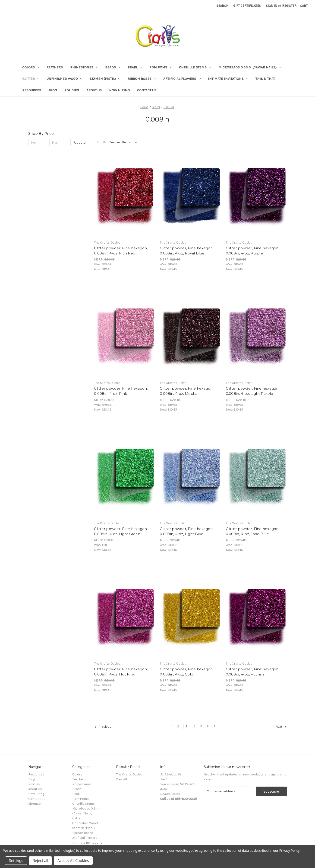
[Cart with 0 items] (304, 6)
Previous (103, 727)
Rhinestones (84, 67)
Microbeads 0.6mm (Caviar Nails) (250, 67)
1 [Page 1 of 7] (172, 726)
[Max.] (59, 142)
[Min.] (38, 142)
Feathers (55, 67)
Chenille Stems (195, 67)
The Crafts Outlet (129, 774)
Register (289, 6)
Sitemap (35, 804)
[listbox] (124, 142)
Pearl (135, 67)
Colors (31, 67)
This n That (265, 79)
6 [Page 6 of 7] (208, 726)
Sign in (271, 6)
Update (80, 142)
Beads (113, 67)
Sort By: (102, 142)
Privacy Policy (289, 850)
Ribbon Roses (142, 79)
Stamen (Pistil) (105, 79)
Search (222, 6)
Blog (53, 90)
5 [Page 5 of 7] (201, 726)
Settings (16, 861)
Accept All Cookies (73, 861)
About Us (94, 90)
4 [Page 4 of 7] (194, 726)
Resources (32, 90)
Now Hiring (119, 90)
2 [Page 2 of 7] (178, 726)
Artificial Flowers (182, 79)
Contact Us (147, 90)
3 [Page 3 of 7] (186, 726)
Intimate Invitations (228, 79)
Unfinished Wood (64, 79)
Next (281, 727)
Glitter (31, 79)
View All (121, 779)
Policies (72, 90)
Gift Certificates (247, 6)
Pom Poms (161, 67)
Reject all (40, 861)
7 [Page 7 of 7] (214, 726)
